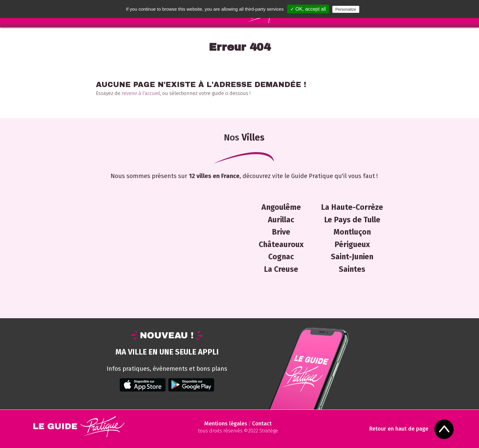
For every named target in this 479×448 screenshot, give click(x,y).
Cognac (281, 257)
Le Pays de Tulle (352, 220)
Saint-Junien (352, 257)
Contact (262, 424)
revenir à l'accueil (141, 93)
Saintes (352, 269)
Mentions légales (226, 424)
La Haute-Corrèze (352, 207)
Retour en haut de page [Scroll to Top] (399, 429)
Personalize (346, 9)
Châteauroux (281, 245)
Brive (281, 232)
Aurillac (281, 220)
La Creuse (281, 269)
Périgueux (352, 245)
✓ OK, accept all (308, 9)
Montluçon (352, 232)
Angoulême (281, 207)
